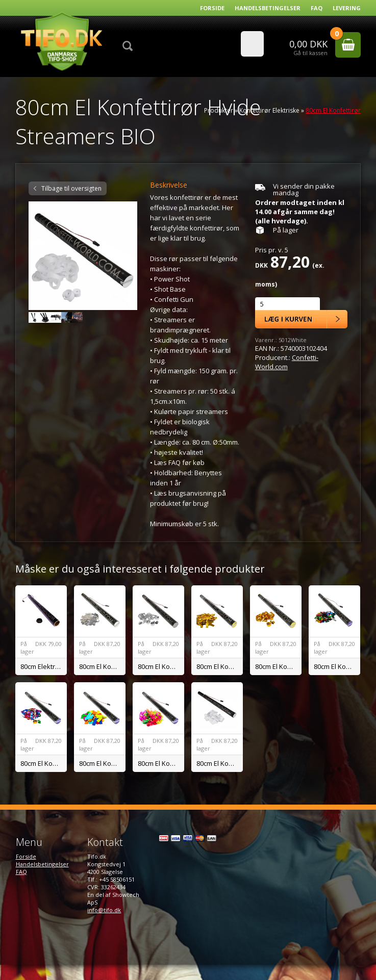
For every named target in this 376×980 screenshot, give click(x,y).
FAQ (317, 8)
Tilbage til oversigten (71, 188)
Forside (212, 8)
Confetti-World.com (287, 362)
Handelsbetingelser (268, 8)
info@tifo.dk (104, 910)
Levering (347, 8)
